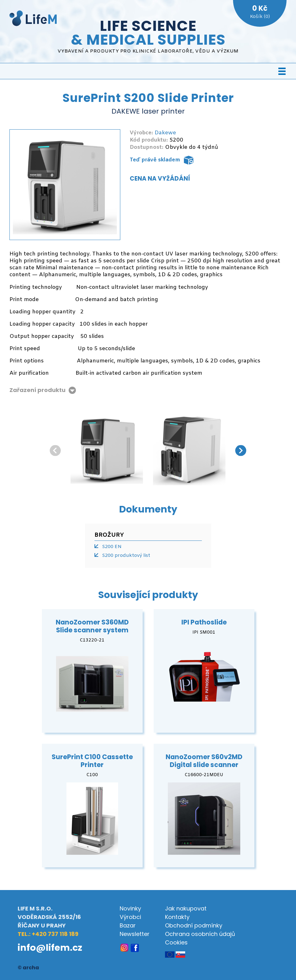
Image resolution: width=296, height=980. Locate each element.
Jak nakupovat (186, 908)
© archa (28, 968)
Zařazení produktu (37, 390)
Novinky (130, 908)
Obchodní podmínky (194, 925)
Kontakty (177, 917)
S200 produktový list (126, 556)
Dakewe (165, 133)
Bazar (128, 925)
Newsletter (135, 934)
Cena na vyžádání (160, 179)
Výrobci (130, 917)
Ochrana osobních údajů (200, 934)
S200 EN (112, 547)
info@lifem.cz (50, 948)
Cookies (176, 942)
